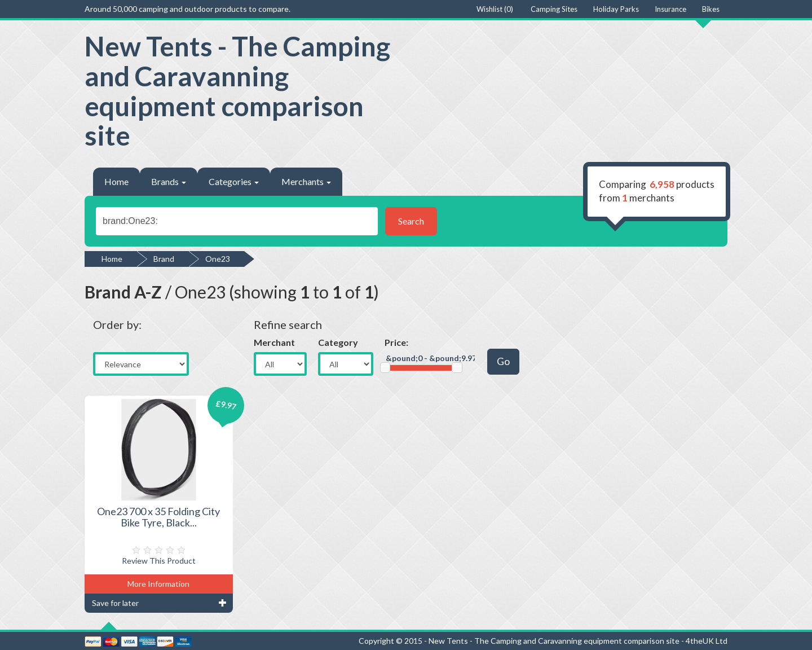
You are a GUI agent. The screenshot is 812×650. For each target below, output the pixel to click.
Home (116, 181)
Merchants (306, 181)
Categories (234, 181)
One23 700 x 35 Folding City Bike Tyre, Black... (158, 517)
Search (411, 221)
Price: (396, 342)
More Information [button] (158, 584)
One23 (218, 259)
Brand (164, 259)
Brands (169, 181)
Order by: (117, 324)
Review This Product (159, 561)
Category (338, 342)
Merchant (274, 342)
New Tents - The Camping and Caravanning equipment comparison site (237, 91)
